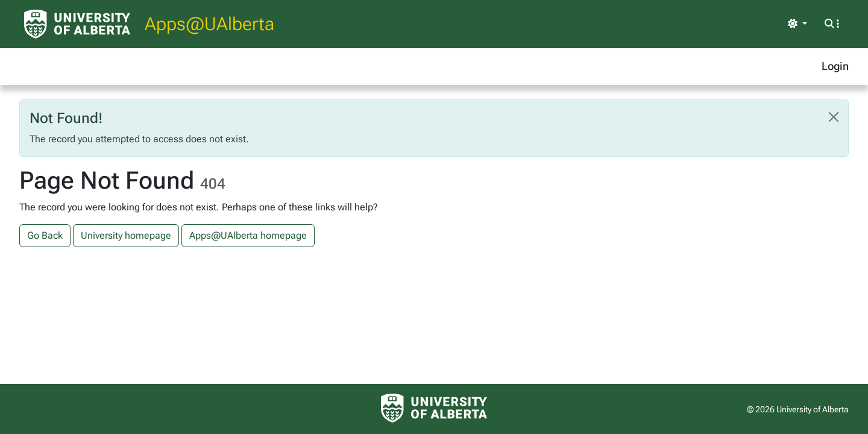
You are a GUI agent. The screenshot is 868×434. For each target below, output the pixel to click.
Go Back (45, 235)
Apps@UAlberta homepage (248, 235)
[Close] (834, 117)
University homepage (126, 235)
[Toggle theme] (797, 24)
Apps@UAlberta (209, 24)
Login (835, 66)
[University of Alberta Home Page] (77, 24)
